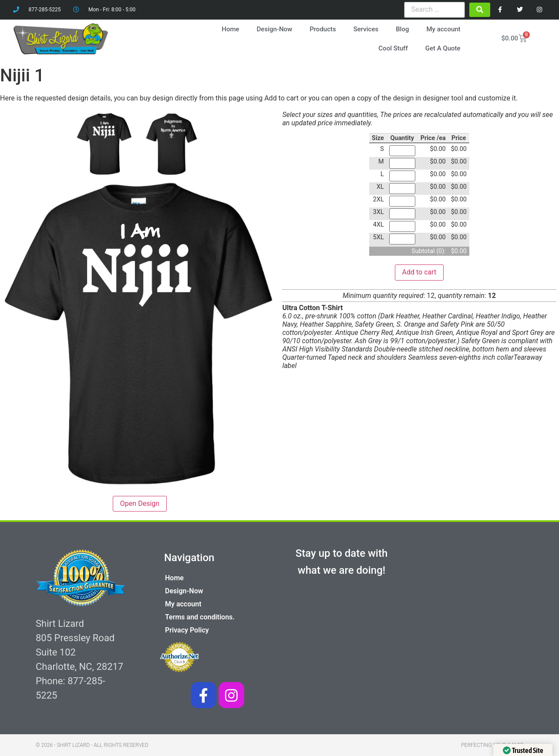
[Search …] (434, 10)
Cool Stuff (393, 48)
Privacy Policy (187, 630)
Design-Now (275, 29)
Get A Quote (443, 48)
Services (366, 29)
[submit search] (480, 10)
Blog (402, 29)
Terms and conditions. (200, 617)
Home (230, 29)
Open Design (140, 503)
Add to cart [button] (419, 272)
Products (323, 29)
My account (443, 29)
